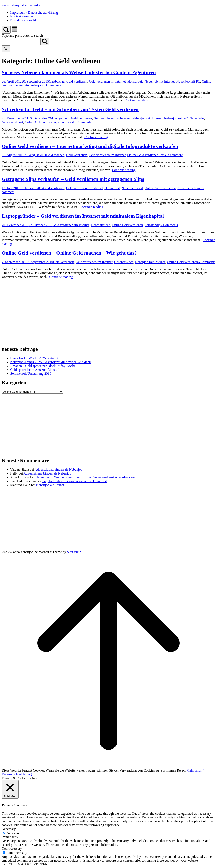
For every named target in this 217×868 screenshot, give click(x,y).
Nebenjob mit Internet (160, 81)
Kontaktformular (22, 16)
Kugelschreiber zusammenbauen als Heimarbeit (74, 481)
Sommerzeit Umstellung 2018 (31, 374)
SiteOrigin (74, 552)
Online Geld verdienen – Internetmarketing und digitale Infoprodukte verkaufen (90, 146)
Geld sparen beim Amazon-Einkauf (34, 370)
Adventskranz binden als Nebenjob (58, 470)
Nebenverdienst (12, 122)
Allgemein (62, 118)
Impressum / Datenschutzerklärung (34, 12)
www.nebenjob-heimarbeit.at (22, 5)
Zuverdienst (66, 122)
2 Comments (169, 225)
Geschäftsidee (101, 225)
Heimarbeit (135, 81)
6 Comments (207, 262)
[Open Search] (6, 30)
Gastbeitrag (57, 81)
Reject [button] (181, 770)
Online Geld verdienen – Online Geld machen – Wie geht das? (69, 253)
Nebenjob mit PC (188, 81)
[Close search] (6, 49)
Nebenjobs (197, 118)
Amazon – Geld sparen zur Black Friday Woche (43, 366)
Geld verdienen (77, 81)
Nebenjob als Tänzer (50, 485)
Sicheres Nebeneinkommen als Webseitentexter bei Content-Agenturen (79, 72)
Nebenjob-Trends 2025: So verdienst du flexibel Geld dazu (51, 362)
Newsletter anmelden (25, 20)
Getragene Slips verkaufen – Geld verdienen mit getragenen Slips (73, 179)
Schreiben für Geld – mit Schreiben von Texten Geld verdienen (70, 109)
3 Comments (52, 85)
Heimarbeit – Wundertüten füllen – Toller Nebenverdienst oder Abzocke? (85, 477)
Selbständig (153, 225)
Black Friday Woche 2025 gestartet (34, 358)
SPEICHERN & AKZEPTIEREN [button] (25, 864)
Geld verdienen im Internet (107, 81)
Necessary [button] (9, 829)
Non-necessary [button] (12, 848)
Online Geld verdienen (40, 122)
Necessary (14, 833)
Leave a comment (171, 155)
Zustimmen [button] (168, 770)
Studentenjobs (34, 85)
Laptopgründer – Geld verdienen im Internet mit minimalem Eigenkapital (83, 216)
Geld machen (56, 155)
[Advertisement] (108, 312)
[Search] (45, 42)
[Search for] (21, 43)
